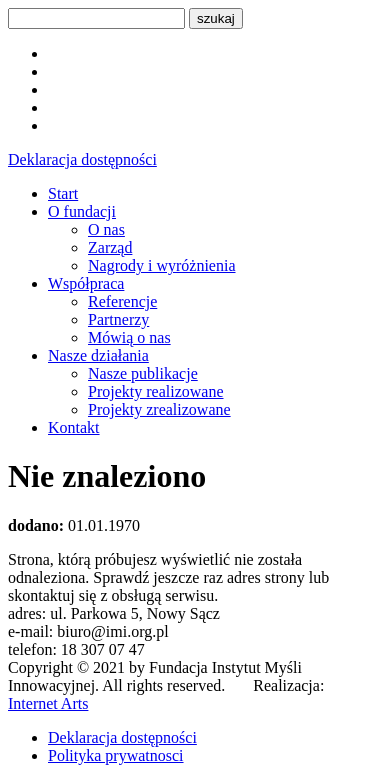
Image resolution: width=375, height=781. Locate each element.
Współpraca (86, 283)
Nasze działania (98, 355)
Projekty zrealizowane (159, 409)
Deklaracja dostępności (82, 159)
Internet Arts (48, 703)
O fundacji (82, 211)
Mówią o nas (129, 337)
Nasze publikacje (143, 373)
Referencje (122, 301)
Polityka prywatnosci (116, 755)
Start (63, 193)
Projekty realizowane (156, 391)
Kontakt (74, 427)
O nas (106, 229)
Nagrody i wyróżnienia (162, 265)
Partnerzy (118, 319)
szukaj (216, 18)
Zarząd (110, 247)
